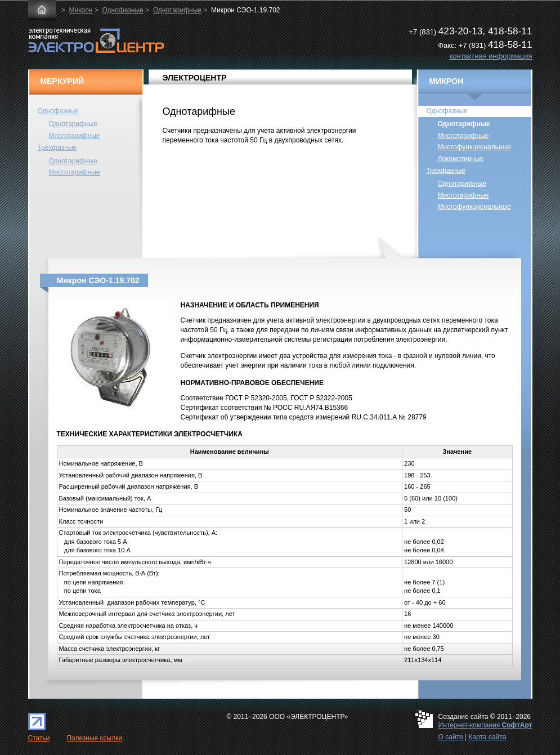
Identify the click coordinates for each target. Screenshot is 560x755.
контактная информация (490, 56)
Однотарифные (177, 10)
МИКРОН (447, 81)
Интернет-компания (485, 725)
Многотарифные (75, 136)
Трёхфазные (57, 148)
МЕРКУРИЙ (62, 81)
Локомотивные (461, 159)
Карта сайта (487, 737)
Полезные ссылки (94, 738)
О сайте (451, 737)
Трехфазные (446, 171)
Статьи (39, 738)
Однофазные (122, 10)
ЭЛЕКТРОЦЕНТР (195, 78)
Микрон (81, 10)
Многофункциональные (474, 147)
